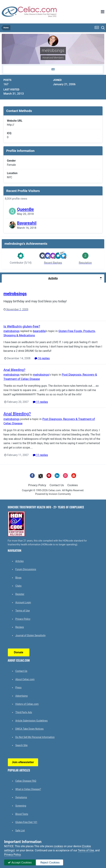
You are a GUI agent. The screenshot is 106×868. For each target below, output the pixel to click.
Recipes (20, 627)
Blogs (18, 578)
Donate (19, 652)
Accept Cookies (20, 862)
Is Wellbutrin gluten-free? (22, 326)
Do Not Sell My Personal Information (35, 737)
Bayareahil (27, 223)
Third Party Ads (24, 712)
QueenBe (25, 209)
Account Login (23, 602)
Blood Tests (22, 814)
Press (18, 687)
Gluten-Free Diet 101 (26, 822)
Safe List (20, 831)
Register (20, 594)
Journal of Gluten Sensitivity (31, 635)
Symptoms (21, 797)
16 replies (42, 358)
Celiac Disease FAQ (26, 781)
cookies (58, 846)
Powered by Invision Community (53, 494)
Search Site (22, 745)
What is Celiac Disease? (28, 789)
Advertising (22, 696)
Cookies (73, 485)
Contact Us (57, 485)
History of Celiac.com (27, 704)
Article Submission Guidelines (32, 721)
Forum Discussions (26, 569)
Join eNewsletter (23, 762)
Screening (21, 806)
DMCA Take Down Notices (30, 729)
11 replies (40, 402)
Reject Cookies (50, 862)
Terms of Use (23, 611)
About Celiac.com (25, 679)
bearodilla (39, 331)
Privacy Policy (37, 485)
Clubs (18, 586)
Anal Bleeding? (14, 370)
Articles (20, 561)
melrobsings (15, 294)
